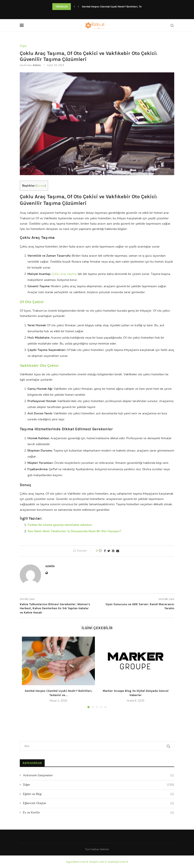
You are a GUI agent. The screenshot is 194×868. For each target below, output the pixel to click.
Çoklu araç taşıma (64, 274)
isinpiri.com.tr (98, 862)
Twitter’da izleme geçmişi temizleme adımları (60, 525)
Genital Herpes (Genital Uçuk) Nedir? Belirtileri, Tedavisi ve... (118, 7)
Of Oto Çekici (32, 302)
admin (37, 65)
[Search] (172, 25)
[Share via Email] (118, 551)
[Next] (78, 7)
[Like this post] (100, 551)
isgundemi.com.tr (77, 862)
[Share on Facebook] (105, 551)
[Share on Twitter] (109, 551)
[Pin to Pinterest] (113, 551)
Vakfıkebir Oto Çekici (39, 366)
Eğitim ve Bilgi (98, 794)
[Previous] (74, 7)
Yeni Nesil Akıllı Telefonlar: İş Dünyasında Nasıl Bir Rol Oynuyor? (74, 531)
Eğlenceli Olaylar (98, 803)
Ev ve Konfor (98, 813)
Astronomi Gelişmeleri (98, 775)
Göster (41, 186)
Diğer (98, 785)
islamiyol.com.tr (118, 862)
